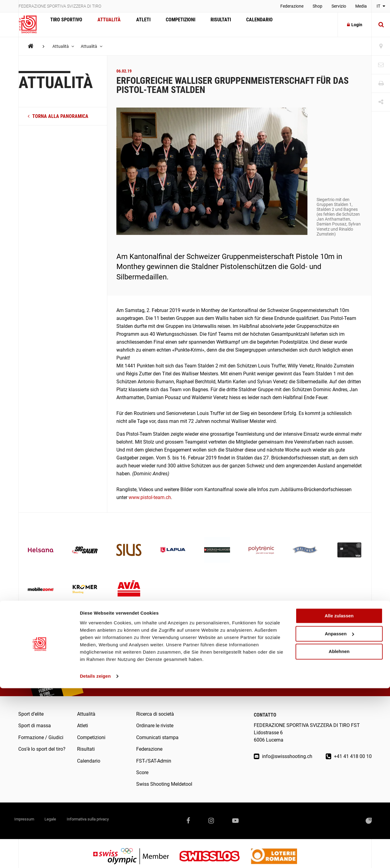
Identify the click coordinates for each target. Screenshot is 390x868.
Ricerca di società (155, 714)
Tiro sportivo (65, 25)
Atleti (135, 25)
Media (361, 6)
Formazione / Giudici (41, 737)
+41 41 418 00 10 (349, 756)
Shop (317, 6)
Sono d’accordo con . (292, 678)
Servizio (339, 6)
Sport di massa (35, 726)
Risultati (207, 25)
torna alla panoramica (58, 116)
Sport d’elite (31, 714)
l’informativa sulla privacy (313, 678)
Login (355, 25)
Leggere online (163, 667)
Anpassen (339, 814)
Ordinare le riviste (155, 726)
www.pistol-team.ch (150, 497)
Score (142, 772)
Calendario (242, 25)
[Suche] (381, 25)
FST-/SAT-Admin (154, 761)
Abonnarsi (341, 667)
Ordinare (113, 667)
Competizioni (170, 25)
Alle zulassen (339, 796)
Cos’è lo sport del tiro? (42, 749)
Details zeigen (95, 856)
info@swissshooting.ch (283, 756)
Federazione (292, 6)
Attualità (105, 25)
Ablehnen (339, 831)
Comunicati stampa (157, 737)
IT (381, 6)
